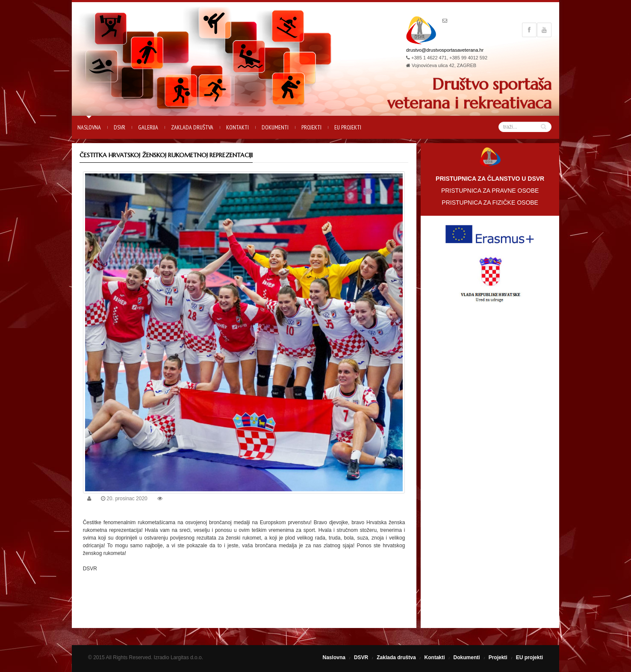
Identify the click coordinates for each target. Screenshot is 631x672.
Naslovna (89, 127)
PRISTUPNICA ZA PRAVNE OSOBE (490, 191)
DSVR (119, 127)
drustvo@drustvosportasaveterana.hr (445, 50)
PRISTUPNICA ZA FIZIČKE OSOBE (490, 202)
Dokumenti (275, 127)
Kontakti (237, 127)
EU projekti (348, 127)
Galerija (148, 127)
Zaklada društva (192, 127)
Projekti (311, 127)
